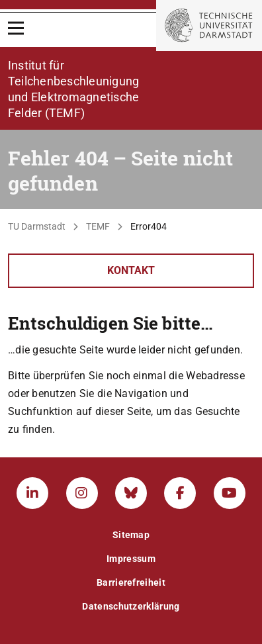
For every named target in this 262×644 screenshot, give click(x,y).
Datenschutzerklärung (131, 606)
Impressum (131, 559)
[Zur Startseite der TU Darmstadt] (209, 25)
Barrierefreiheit (131, 582)
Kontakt (131, 270)
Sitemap (131, 535)
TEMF (98, 226)
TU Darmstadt (37, 226)
